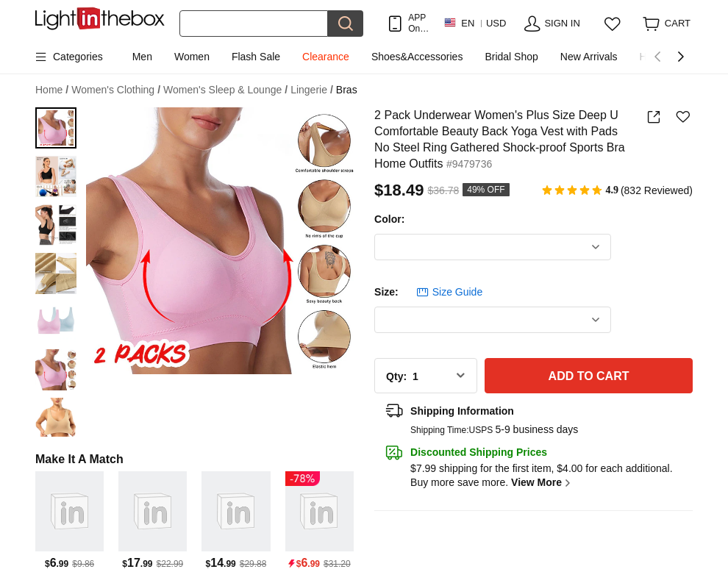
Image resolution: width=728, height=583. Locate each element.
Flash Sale (256, 57)
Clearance (326, 57)
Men (142, 57)
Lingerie (312, 90)
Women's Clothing (116, 90)
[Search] (254, 24)
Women (192, 57)
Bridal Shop (511, 57)
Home (52, 90)
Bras (347, 90)
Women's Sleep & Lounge (225, 90)
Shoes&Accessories (417, 57)
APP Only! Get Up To (418, 23)
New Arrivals (589, 57)
